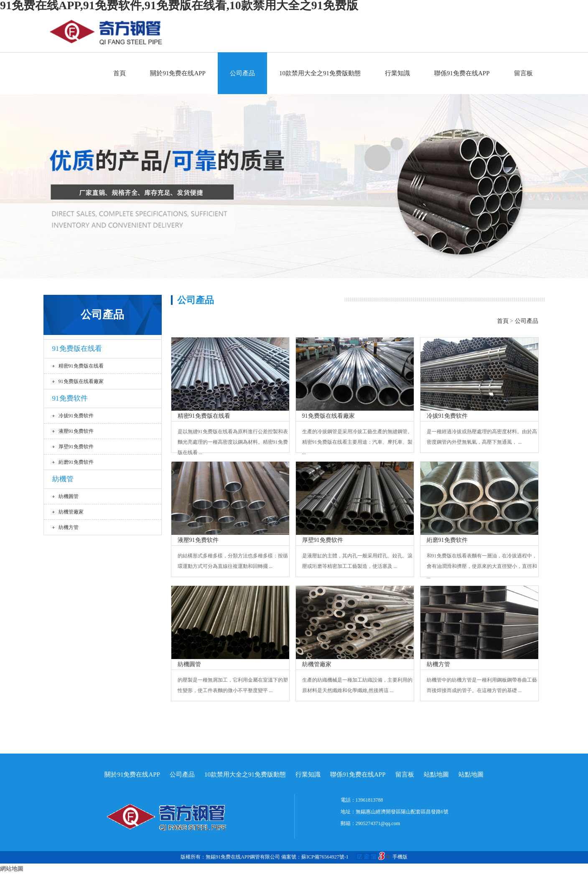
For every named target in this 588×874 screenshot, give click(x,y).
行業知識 (397, 73)
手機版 (400, 857)
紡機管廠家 (71, 512)
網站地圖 (12, 869)
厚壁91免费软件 (76, 447)
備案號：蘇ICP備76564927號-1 (337, 857)
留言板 (523, 73)
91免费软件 (70, 398)
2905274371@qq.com (378, 823)
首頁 (120, 73)
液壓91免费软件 (76, 431)
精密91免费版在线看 (81, 366)
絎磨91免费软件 (76, 462)
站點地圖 (436, 774)
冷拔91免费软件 (76, 416)
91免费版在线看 (77, 349)
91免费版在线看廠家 (81, 381)
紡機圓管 (69, 496)
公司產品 (242, 73)
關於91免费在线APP (178, 73)
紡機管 (63, 479)
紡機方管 (69, 527)
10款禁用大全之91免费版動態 (320, 73)
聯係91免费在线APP (462, 73)
